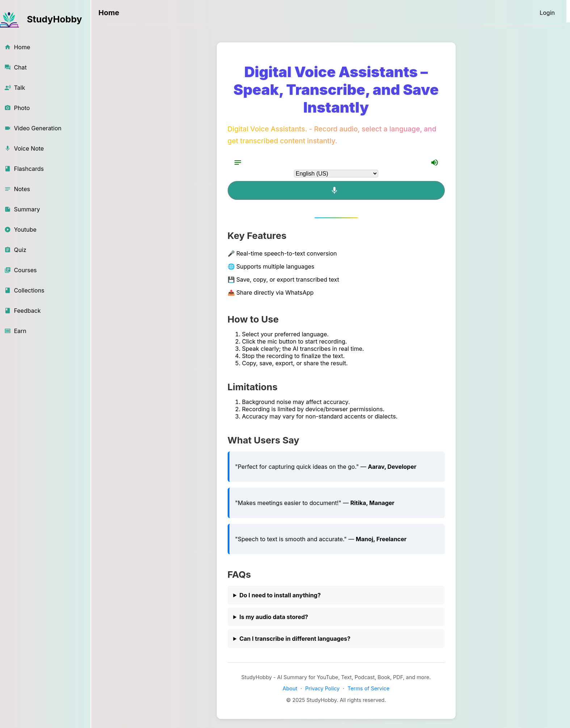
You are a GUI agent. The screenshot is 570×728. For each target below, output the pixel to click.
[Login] (547, 13)
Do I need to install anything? (280, 595)
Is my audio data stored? (274, 617)
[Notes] (238, 163)
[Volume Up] (435, 163)
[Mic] (336, 190)
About (290, 688)
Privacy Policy (322, 688)
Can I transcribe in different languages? (295, 639)
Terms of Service (368, 688)
